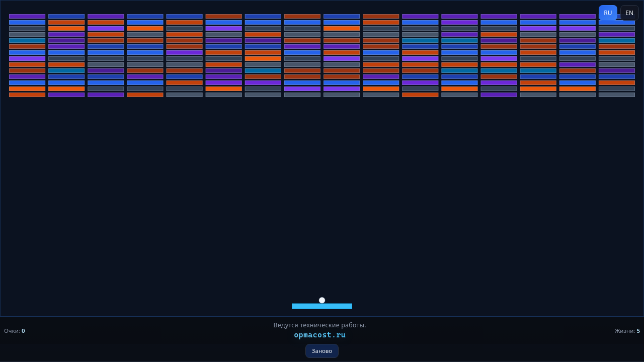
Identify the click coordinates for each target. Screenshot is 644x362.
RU (608, 13)
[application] (322, 181)
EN (629, 13)
